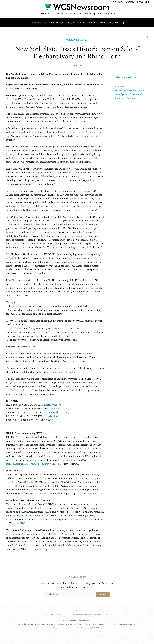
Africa (141, 90)
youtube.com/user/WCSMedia (46, 464)
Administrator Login (103, 614)
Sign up (103, 594)
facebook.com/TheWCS (18, 464)
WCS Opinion (57, 23)
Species (125, 94)
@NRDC (21, 523)
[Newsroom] (77, 8)
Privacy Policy (62, 614)
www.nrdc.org (82, 520)
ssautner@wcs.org (59, 409)
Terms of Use (48, 614)
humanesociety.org (38, 549)
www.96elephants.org (92, 494)
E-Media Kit (143, 2)
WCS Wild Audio (98, 23)
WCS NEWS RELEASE (76, 40)
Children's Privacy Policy (81, 614)
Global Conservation (126, 90)
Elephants (131, 98)
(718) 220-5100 (97, 628)
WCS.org (118, 2)
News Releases (38, 23)
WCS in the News (77, 23)
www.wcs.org (94, 460)
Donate (130, 2)
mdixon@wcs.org (52, 405)
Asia (117, 94)
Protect (133, 94)
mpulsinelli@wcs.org (58, 412)
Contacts (115, 23)
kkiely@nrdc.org (51, 416)
